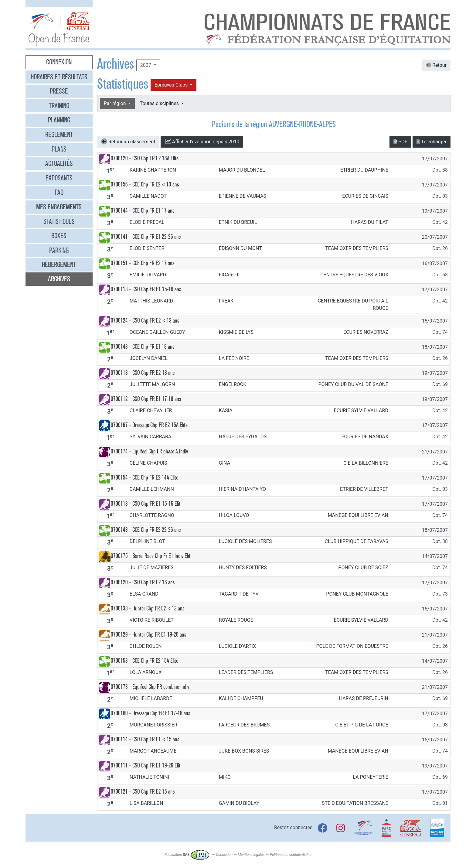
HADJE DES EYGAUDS (243, 437)
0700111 (119, 765)
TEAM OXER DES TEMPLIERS (357, 248)
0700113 (119, 289)
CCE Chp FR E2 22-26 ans (156, 530)
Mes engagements (59, 207)
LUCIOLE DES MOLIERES (245, 541)
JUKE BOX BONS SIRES (244, 751)
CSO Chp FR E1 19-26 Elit (156, 765)
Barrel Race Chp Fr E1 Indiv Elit (161, 556)
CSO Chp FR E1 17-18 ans (157, 399)
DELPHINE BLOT (147, 541)
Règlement (59, 135)
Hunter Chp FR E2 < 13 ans (158, 608)
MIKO (225, 777)
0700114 (119, 739)
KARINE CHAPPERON (153, 170)
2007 (146, 65)
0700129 (119, 635)
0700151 (119, 263)
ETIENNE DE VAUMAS (243, 196)
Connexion (59, 62)
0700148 (119, 530)
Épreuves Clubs (172, 85)
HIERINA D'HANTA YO (242, 489)
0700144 (119, 211)
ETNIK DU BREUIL (238, 222)
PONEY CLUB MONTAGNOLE (357, 594)
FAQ (59, 192)
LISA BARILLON (146, 803)
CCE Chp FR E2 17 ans (153, 263)
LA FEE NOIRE (234, 358)
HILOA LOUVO (234, 515)
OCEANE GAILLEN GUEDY (157, 332)
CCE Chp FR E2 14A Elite (155, 478)
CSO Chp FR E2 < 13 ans (156, 321)
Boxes (59, 236)
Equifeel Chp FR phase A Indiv (160, 451)
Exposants (59, 178)
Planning (59, 120)
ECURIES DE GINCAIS (365, 196)
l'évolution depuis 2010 (202, 142)
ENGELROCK (233, 384)
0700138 (119, 608)
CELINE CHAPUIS (148, 463)
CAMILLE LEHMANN (152, 489)
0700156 (119, 185)
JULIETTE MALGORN (152, 384)
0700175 (119, 556)
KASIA (226, 410)
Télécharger (432, 142)
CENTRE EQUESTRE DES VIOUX (354, 275)
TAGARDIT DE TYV (239, 594)
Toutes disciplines (160, 103)
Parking (59, 250)
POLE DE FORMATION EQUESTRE (352, 646)
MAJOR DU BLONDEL (242, 170)
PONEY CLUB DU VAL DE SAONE (353, 384)
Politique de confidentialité (291, 855)
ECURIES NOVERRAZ (366, 332)
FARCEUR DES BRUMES (244, 725)
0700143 (119, 347)
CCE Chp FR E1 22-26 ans (156, 237)
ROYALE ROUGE (236, 620)
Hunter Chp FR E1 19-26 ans (159, 635)
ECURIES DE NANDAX (365, 437)
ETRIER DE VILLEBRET (364, 489)
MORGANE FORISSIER (153, 725)
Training (59, 106)
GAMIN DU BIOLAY (239, 803)
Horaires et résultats (59, 77)
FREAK (226, 301)
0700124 (119, 321)
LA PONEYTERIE (370, 777)
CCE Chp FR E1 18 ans (153, 347)
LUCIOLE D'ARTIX (237, 646)
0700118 (119, 373)
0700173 (119, 687)
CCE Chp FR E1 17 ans (153, 211)
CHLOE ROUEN (146, 646)
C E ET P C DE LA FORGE (362, 725)
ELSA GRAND (144, 594)
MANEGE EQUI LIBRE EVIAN (358, 515)
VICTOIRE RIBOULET (152, 620)
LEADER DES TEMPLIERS (246, 672)
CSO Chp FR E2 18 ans (153, 373)
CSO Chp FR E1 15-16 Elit (156, 504)
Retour (436, 65)
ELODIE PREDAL (147, 222)
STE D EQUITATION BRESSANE (355, 803)
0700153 (119, 661)
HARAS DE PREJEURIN (364, 698)
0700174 (119, 451)
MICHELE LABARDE (151, 698)
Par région (116, 103)
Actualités (59, 163)
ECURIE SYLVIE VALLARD (361, 410)
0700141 (119, 237)
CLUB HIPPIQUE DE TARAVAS (356, 541)
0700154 (119, 478)
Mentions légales (251, 855)
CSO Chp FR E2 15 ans (153, 792)
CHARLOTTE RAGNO (152, 515)
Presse (59, 91)
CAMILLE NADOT (148, 196)
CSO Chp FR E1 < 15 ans (156, 739)
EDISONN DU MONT (240, 248)
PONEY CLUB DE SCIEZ (363, 567)
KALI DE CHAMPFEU (241, 698)
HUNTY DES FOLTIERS (243, 567)
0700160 (119, 713)
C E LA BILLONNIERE (366, 463)
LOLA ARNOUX (146, 672)
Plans (59, 149)
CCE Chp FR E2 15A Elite (155, 661)
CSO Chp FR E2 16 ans (153, 582)
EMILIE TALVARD (148, 275)
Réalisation (187, 855)
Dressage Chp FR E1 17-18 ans (161, 713)
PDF (400, 142)
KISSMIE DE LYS (236, 332)
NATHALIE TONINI (149, 777)
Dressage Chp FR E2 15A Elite (160, 425)
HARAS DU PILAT (370, 222)
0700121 (119, 792)
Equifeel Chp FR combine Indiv (161, 687)
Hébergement (59, 265)
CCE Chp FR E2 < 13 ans (156, 185)
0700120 (119, 158)
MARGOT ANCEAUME (153, 751)
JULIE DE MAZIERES (152, 567)
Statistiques (59, 221)
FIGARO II (229, 275)
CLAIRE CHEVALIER (151, 410)
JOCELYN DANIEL (149, 358)
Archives (59, 279)
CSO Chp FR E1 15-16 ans (157, 289)
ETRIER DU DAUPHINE (364, 170)
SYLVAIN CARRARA (150, 437)
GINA (224, 463)
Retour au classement (128, 142)
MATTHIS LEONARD (151, 301)
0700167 (119, 425)
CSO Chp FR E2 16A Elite (155, 158)
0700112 (119, 399)
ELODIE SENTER (147, 248)
